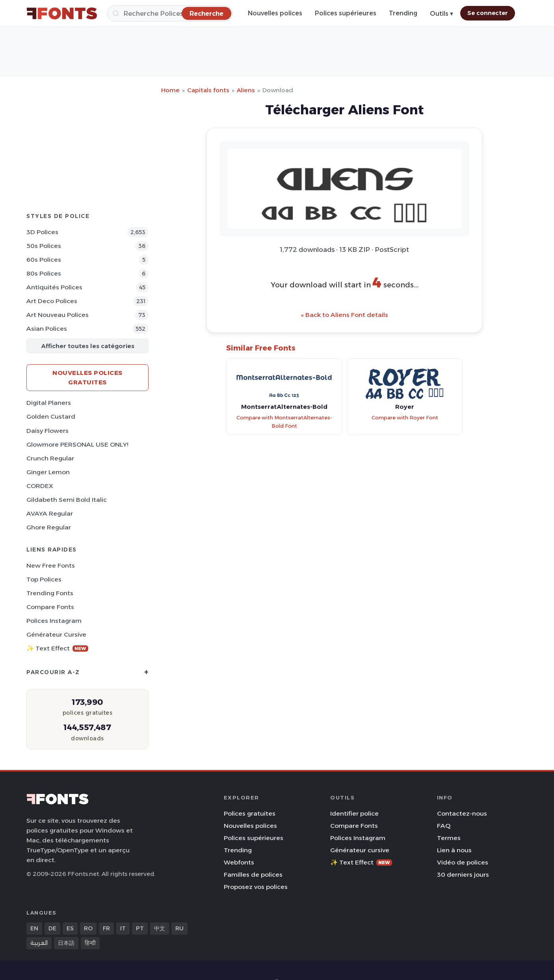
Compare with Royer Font (405, 418)
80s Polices (44, 273)
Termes (449, 838)
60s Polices (44, 260)
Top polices (44, 579)
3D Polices (42, 232)
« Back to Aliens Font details (345, 315)
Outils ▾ (442, 14)
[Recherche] (170, 13)
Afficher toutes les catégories (88, 346)
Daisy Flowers (47, 431)
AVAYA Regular (50, 513)
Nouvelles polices (275, 13)
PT (140, 928)
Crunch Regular (50, 458)
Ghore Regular (49, 527)
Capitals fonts (208, 90)
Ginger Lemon (48, 472)
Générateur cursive (56, 634)
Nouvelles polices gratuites (87, 377)
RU (179, 928)
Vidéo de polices (463, 862)
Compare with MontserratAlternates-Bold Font (284, 422)
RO (88, 928)
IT (123, 928)
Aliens (246, 90)
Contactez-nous (462, 813)
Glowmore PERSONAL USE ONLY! (77, 444)
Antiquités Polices (54, 287)
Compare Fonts (50, 607)
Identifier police (354, 813)
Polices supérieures (346, 13)
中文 (160, 928)
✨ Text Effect (57, 648)
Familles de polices (253, 875)
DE (52, 928)
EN (34, 928)
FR (106, 928)
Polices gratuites (250, 813)
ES (70, 928)
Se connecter (488, 13)
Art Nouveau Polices (58, 315)
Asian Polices (47, 329)
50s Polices (44, 246)
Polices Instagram (54, 621)
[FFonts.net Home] (62, 13)
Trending (403, 13)
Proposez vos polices (256, 887)
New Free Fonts (51, 565)
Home (170, 90)
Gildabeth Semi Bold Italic (67, 500)
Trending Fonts (50, 593)
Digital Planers (49, 403)
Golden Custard (51, 416)
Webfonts (239, 862)
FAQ (444, 826)
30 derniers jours (463, 875)
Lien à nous (454, 850)
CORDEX (40, 486)
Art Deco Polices (52, 301)
